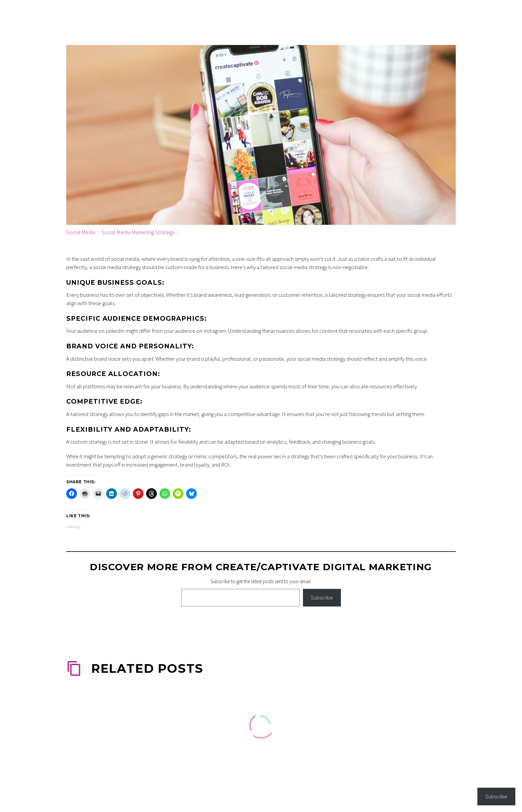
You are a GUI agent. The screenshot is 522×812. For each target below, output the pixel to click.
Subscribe (322, 598)
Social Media (81, 232)
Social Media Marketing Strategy (138, 232)
